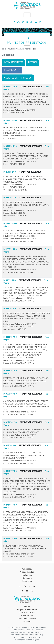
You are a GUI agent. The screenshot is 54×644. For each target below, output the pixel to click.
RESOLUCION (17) (12, 70)
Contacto (27, 622)
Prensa (27, 606)
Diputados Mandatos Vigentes (20, 49)
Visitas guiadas (27, 572)
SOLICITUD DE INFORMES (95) (18, 78)
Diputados (27, 578)
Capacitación (27, 616)
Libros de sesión (27, 613)
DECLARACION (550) (14, 62)
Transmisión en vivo (27, 619)
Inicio (4, 49)
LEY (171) (33, 62)
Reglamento (27, 575)
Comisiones (27, 581)
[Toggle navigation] (27, 15)
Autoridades (27, 569)
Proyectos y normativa (27, 609)
